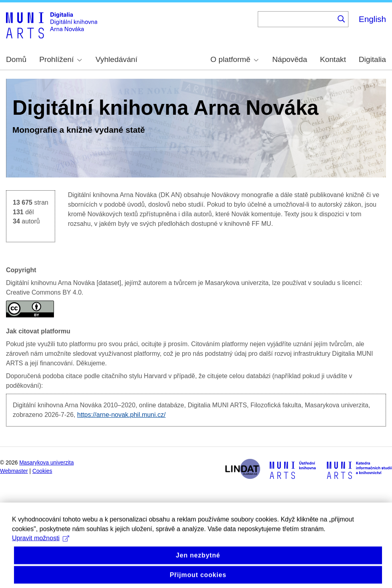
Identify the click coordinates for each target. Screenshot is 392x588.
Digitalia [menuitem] (372, 59)
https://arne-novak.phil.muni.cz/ (121, 415)
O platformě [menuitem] (235, 59)
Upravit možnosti (41, 545)
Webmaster (14, 471)
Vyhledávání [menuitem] (116, 59)
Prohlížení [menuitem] (60, 59)
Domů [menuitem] (16, 59)
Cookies (42, 471)
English (372, 19)
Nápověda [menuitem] (290, 59)
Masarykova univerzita (46, 463)
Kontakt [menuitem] (333, 59)
